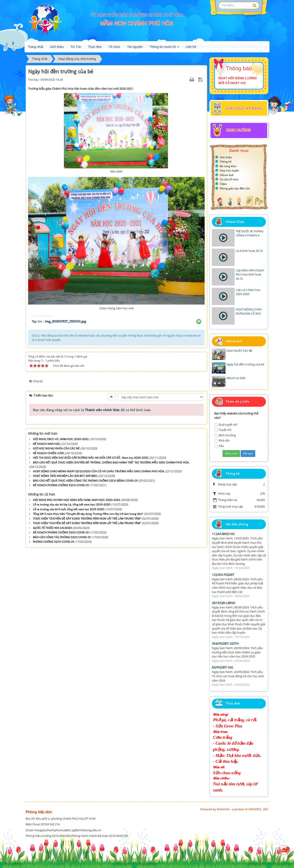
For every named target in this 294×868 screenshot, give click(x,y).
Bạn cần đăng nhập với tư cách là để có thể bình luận (92, 410)
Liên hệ (191, 47)
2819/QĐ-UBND (224, 603)
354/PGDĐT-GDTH (225, 644)
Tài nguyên (135, 47)
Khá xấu (222, 440)
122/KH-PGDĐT (223, 575)
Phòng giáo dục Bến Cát (235, 188)
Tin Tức (76, 47)
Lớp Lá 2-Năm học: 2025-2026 (248, 292)
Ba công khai (228, 166)
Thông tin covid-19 (164, 48)
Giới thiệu (57, 47)
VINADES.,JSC (258, 809)
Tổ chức (114, 47)
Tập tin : (59, 321)
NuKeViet (223, 809)
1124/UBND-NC (223, 534)
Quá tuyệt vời (226, 425)
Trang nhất (36, 47)
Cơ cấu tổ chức (229, 179)
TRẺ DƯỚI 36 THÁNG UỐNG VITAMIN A (250, 233)
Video (223, 184)
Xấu (219, 446)
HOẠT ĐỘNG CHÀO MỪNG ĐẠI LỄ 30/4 (249, 311)
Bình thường (225, 435)
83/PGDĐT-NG (222, 667)
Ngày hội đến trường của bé (245, 364)
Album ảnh (227, 175)
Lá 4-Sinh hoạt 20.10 (249, 251)
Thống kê (226, 162)
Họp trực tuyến (229, 170)
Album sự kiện (236, 378)
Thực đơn (95, 47)
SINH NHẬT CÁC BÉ (239, 351)
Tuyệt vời (223, 430)
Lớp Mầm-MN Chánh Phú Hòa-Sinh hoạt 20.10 (250, 274)
